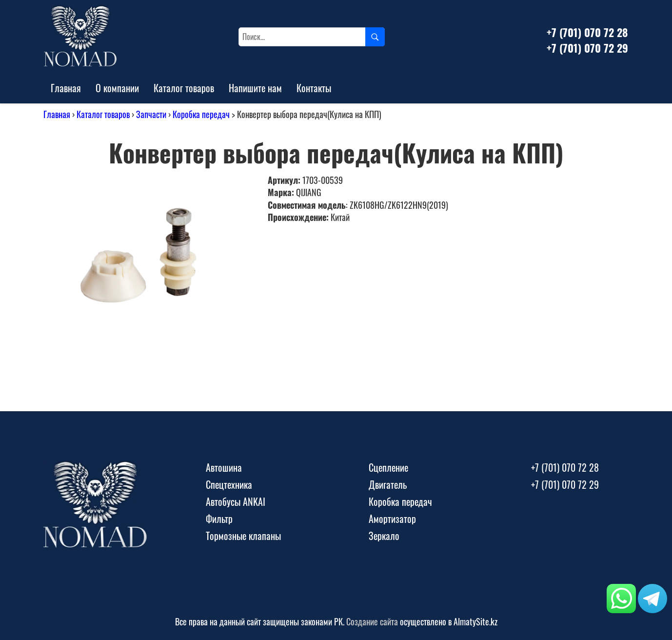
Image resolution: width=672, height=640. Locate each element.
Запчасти (151, 114)
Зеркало (384, 536)
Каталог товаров (184, 88)
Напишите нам (255, 88)
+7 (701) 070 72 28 (587, 32)
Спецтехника (229, 484)
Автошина (224, 467)
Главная (66, 88)
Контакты (314, 88)
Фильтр (219, 519)
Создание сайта (372, 621)
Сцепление (388, 467)
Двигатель (388, 484)
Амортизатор (392, 519)
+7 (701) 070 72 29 (587, 48)
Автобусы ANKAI (236, 501)
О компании (117, 88)
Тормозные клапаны (243, 536)
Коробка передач (201, 114)
